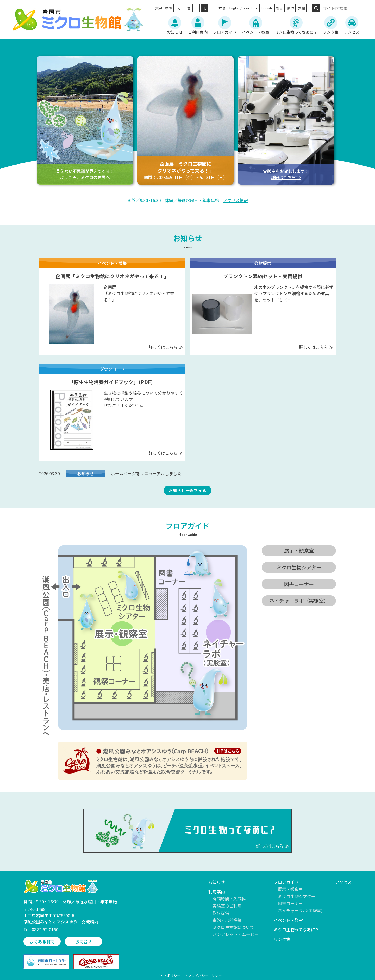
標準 (168, 8)
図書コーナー (290, 903)
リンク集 (331, 32)
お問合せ (84, 941)
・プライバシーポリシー (203, 975)
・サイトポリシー (167, 975)
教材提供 (221, 913)
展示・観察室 (290, 889)
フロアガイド (225, 32)
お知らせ (175, 32)
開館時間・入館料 (229, 899)
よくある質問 (42, 941)
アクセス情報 (236, 200)
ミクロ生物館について (233, 927)
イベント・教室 (256, 32)
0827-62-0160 (45, 929)
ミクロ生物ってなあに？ (296, 32)
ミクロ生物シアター (297, 896)
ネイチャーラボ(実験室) (300, 910)
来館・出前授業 (227, 920)
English (266, 8)
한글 (279, 8)
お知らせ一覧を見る (187, 490)
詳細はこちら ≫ (286, 177)
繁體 (302, 8)
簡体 (291, 8)
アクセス (352, 32)
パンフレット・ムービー (236, 934)
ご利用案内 (198, 32)
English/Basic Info (243, 8)
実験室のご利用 (227, 906)
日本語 (220, 8)
